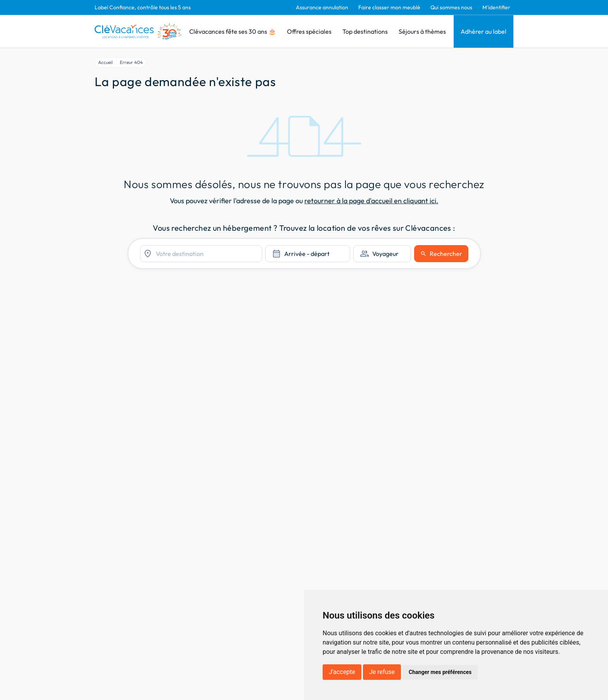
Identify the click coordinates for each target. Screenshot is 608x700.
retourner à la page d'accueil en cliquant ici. (371, 201)
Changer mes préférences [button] (440, 672)
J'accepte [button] (342, 672)
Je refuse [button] (382, 672)
